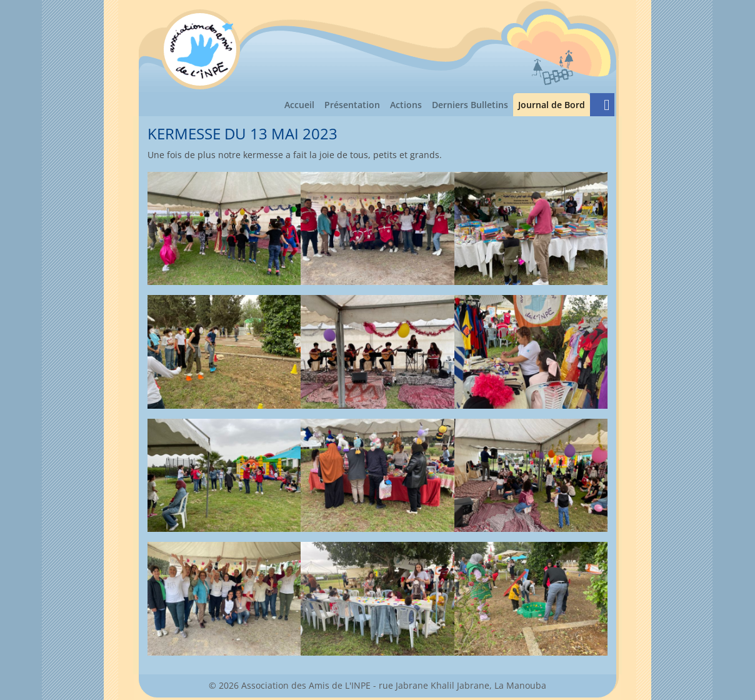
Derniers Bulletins (470, 105)
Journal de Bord (554, 104)
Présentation (352, 105)
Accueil (299, 105)
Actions (406, 105)
